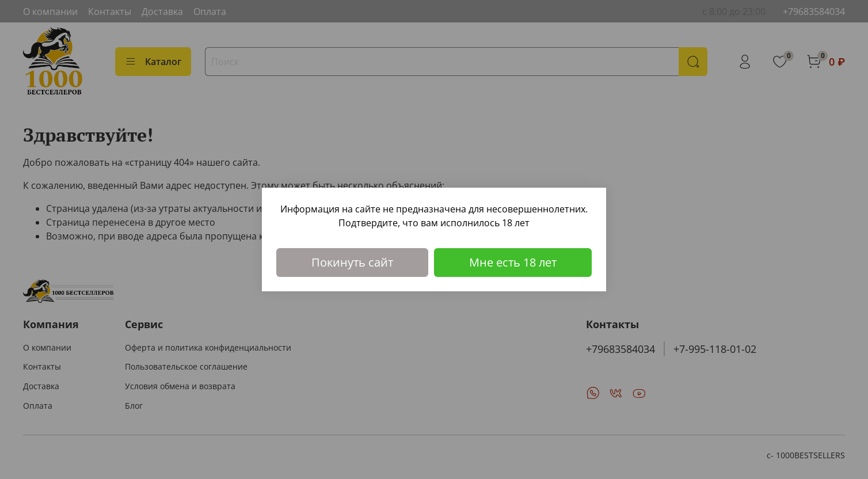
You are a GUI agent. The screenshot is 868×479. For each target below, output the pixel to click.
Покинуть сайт (352, 262)
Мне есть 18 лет (513, 262)
